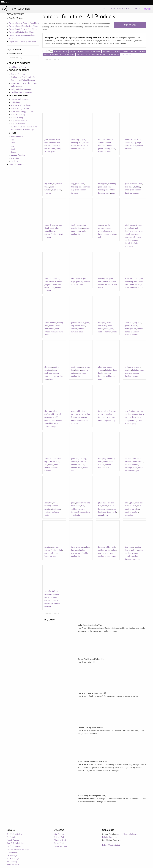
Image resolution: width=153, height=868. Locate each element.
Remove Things (17, 118)
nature (140, 184)
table (73, 231)
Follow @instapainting (111, 845)
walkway (134, 550)
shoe (135, 139)
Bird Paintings (12, 861)
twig (54, 509)
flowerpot (129, 329)
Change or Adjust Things (21, 105)
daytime (128, 370)
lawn (73, 547)
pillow (101, 149)
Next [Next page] (57, 59)
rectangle (109, 139)
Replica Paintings (18, 124)
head (73, 278)
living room (76, 417)
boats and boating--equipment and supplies (134, 231)
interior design (50, 426)
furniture (102, 139)
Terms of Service (61, 840)
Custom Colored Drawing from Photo (23, 26)
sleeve (83, 326)
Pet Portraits (11, 837)
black (81, 414)
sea (51, 597)
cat (12, 140)
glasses (74, 323)
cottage (141, 550)
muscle (59, 184)
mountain (53, 278)
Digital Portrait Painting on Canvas (22, 41)
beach (51, 326)
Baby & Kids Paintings (15, 843)
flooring (107, 149)
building (75, 143)
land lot (101, 373)
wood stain (76, 515)
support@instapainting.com (128, 834)
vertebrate (106, 225)
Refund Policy (60, 843)
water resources (50, 281)
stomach (79, 278)
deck (46, 512)
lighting (137, 187)
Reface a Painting (18, 114)
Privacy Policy (60, 837)
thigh (139, 143)
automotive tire (136, 225)
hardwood (102, 152)
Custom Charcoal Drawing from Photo (24, 23)
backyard (75, 550)
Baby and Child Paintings (21, 89)
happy (84, 373)
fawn (100, 234)
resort (131, 547)
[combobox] (24, 57)
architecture (110, 376)
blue (78, 146)
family (14, 149)
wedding (15, 161)
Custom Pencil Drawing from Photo (23, 29)
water (73, 139)
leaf (135, 329)
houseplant (135, 332)
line (73, 471)
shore (47, 335)
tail (99, 237)
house (14, 152)
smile (139, 139)
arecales (128, 556)
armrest (101, 143)
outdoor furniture (51, 146)
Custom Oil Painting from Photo (21, 32)
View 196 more (126, 54)
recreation (129, 246)
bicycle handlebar (132, 243)
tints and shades (56, 376)
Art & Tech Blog (61, 846)
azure (83, 146)
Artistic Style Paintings (20, 99)
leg (132, 143)
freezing (48, 506)
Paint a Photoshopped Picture (23, 112)
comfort (109, 146)
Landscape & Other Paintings (18, 849)
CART (148, 9)
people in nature (51, 284)
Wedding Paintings (14, 846)
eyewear (48, 193)
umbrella (129, 373)
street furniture (50, 143)
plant (46, 139)
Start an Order (130, 25)
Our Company (60, 834)
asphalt (47, 152)
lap (135, 143)
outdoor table (50, 414)
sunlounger (49, 604)
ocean (47, 553)
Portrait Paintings (18, 74)
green (115, 411)
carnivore (86, 187)
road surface (130, 471)
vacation (53, 556)
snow (46, 503)
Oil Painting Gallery (14, 834)
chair (135, 146)
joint (73, 225)
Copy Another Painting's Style (23, 130)
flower (77, 326)
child (13, 143)
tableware (112, 281)
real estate (15, 158)
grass (53, 152)
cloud (50, 184)
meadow (78, 553)
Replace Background (19, 121)
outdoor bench (55, 139)
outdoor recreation (132, 509)
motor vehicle (130, 237)
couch (74, 411)
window (101, 370)
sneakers (128, 146)
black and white (17, 137)
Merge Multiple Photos (20, 108)
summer (57, 553)
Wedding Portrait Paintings (22, 92)
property (83, 139)
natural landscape (51, 231)
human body (81, 231)
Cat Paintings (12, 855)
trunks (47, 187)
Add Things (16, 102)
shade (58, 149)
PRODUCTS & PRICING (121, 9)
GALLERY (102, 9)
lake (56, 228)
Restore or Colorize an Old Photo (24, 127)
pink (52, 553)
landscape (137, 193)
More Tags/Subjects (17, 164)
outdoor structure (105, 556)
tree (58, 143)
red (57, 547)
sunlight (101, 465)
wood (53, 149)
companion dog (104, 231)
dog (13, 146)
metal (109, 152)
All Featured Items (19, 67)
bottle (106, 281)
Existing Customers (110, 837)
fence (108, 228)
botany (101, 329)
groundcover (103, 515)
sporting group (131, 423)
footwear (128, 139)
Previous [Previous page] (49, 59)
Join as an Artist (13, 865)
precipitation (54, 512)
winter (47, 515)
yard (83, 547)
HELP (138, 9)
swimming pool (131, 281)
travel (52, 288)
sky (78, 139)
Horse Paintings (13, 858)
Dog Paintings (12, 852)
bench (54, 370)
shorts (127, 143)
